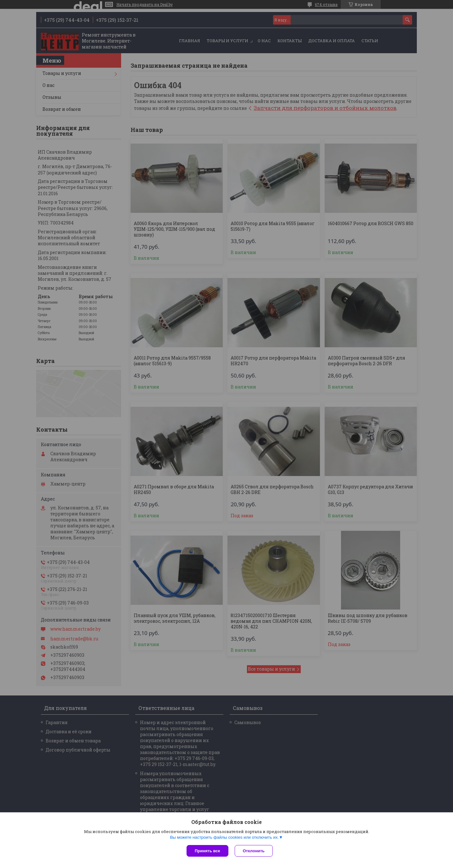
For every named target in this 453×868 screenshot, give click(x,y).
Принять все (207, 851)
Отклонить (254, 851)
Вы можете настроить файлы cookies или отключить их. (224, 837)
